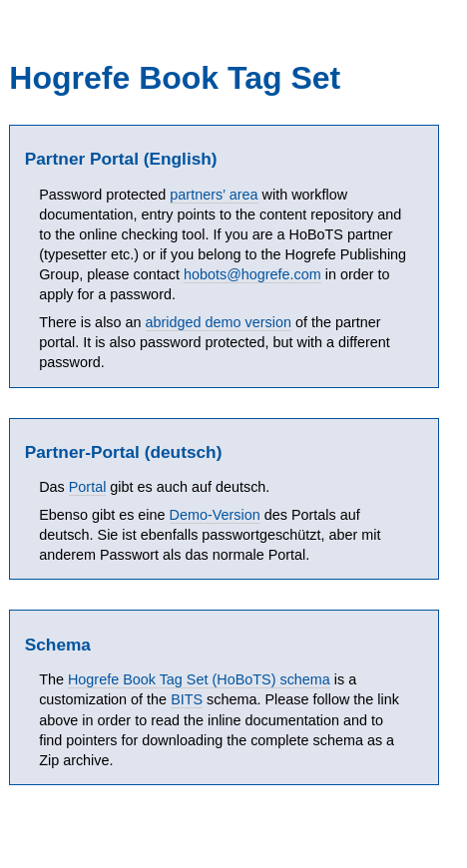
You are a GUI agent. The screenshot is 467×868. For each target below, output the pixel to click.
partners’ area (214, 195)
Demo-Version (215, 515)
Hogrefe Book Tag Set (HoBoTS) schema (199, 679)
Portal (88, 487)
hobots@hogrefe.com (252, 274)
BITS (187, 699)
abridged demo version (219, 322)
